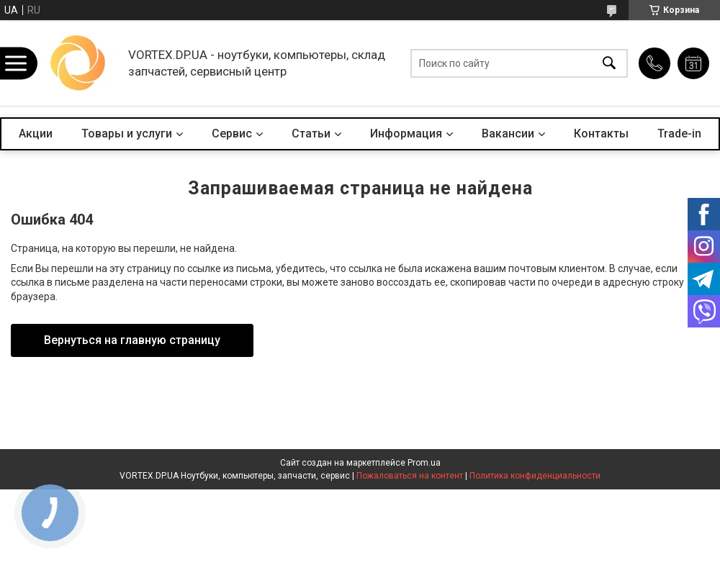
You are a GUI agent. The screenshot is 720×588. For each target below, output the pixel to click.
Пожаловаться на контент (410, 476)
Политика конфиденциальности (535, 476)
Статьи (311, 134)
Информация (406, 134)
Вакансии (508, 134)
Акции (36, 134)
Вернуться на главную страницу (132, 340)
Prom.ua (424, 463)
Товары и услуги (127, 134)
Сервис (232, 134)
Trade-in (679, 134)
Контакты (601, 134)
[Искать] (609, 63)
